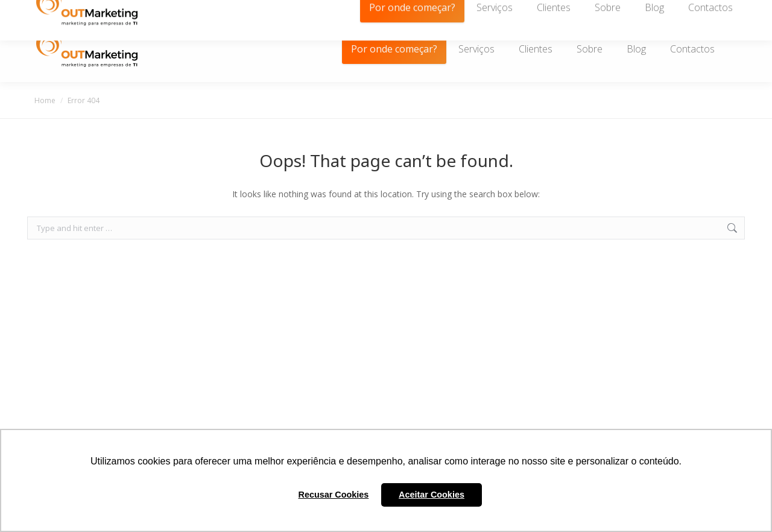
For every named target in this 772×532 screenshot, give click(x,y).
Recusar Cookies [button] (334, 495)
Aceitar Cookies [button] (432, 495)
